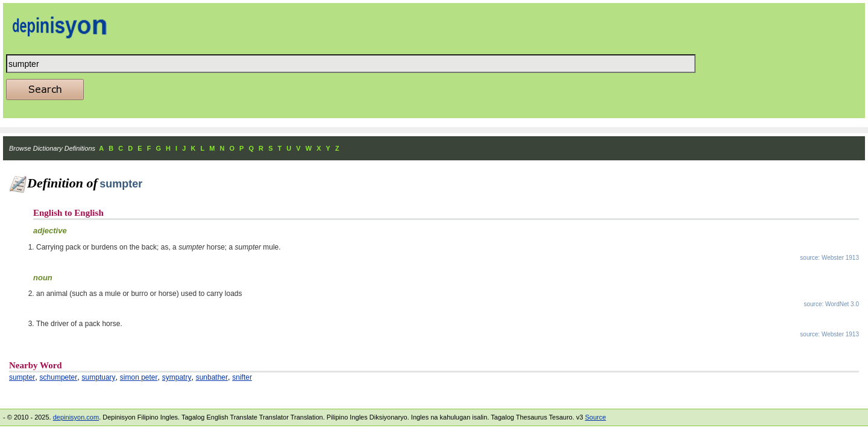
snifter (242, 377)
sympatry (177, 377)
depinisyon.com (76, 417)
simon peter (139, 377)
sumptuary (99, 377)
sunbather (212, 377)
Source (595, 417)
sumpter (22, 377)
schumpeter (59, 377)
